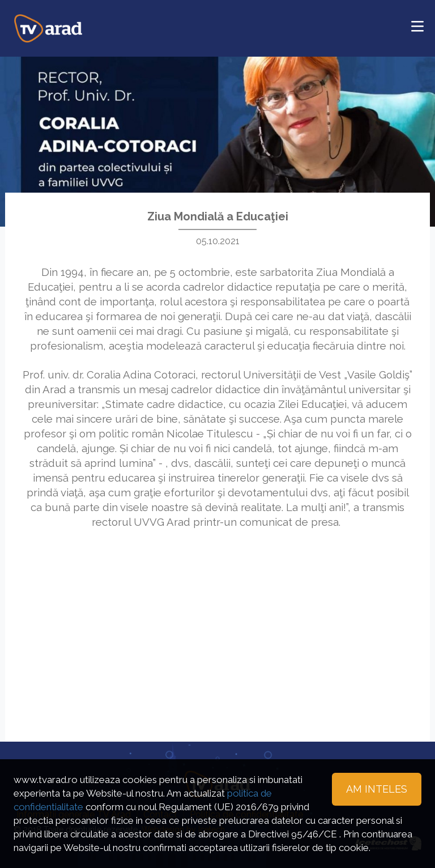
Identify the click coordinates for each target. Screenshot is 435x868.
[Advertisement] (217, 620)
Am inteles (377, 789)
